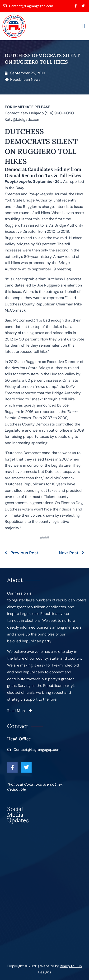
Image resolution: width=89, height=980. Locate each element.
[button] (84, 26)
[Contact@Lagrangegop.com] (28, 6)
